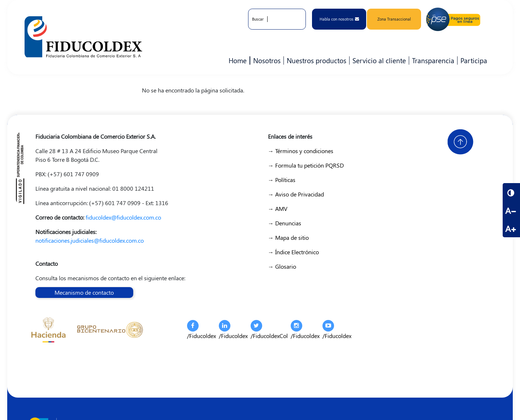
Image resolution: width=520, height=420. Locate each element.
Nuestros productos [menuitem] (315, 60)
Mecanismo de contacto (84, 292)
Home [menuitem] (238, 60)
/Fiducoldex (201, 330)
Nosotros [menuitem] (265, 60)
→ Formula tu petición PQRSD (306, 165)
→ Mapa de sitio (288, 237)
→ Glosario (282, 266)
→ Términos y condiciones (301, 151)
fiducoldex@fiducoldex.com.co (123, 217)
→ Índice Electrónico (293, 252)
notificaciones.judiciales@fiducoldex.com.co (90, 240)
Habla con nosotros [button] (339, 19)
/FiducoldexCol (269, 330)
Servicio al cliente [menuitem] (378, 60)
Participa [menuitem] (472, 60)
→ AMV (278, 209)
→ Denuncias (285, 223)
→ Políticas (282, 180)
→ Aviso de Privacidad (296, 194)
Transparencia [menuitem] (433, 60)
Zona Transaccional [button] (394, 19)
